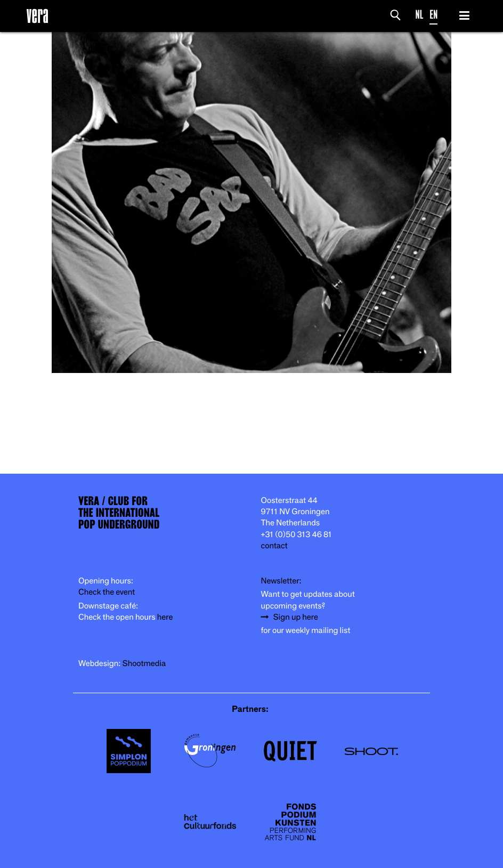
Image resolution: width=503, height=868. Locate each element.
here (165, 617)
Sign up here (296, 617)
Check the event (107, 592)
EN (433, 15)
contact (274, 546)
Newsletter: (281, 581)
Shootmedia (144, 664)
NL (420, 15)
